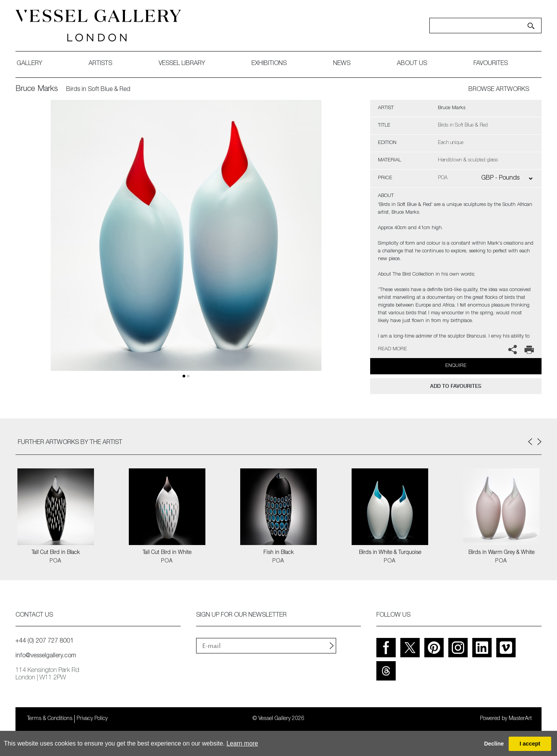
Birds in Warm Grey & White (501, 553)
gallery (29, 64)
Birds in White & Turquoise (390, 553)
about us (412, 64)
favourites (491, 64)
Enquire (456, 366)
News (342, 64)
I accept (530, 744)
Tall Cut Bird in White (167, 553)
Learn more (242, 743)
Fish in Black (278, 553)
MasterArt (520, 719)
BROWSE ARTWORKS (499, 90)
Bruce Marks (37, 89)
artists (100, 64)
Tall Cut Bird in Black (56, 553)
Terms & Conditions (50, 719)
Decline (494, 744)
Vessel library (182, 64)
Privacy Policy (92, 719)
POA (56, 561)
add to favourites (456, 386)
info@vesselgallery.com (46, 656)
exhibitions (269, 64)
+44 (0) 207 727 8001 (44, 641)
